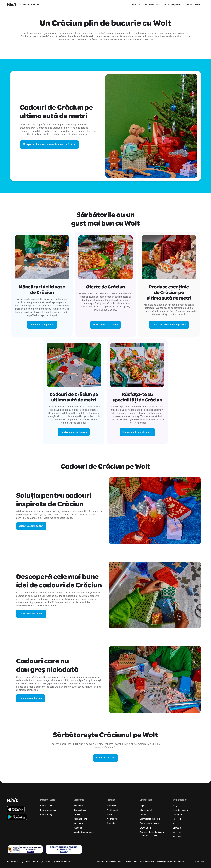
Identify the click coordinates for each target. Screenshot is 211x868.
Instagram (178, 814)
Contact (144, 814)
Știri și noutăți (146, 810)
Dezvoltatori (145, 828)
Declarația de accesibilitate (109, 862)
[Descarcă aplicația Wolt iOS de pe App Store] (16, 809)
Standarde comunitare (84, 832)
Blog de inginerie (181, 810)
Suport (143, 805)
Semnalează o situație (150, 819)
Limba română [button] (30, 862)
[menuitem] (136, 5)
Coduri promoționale (149, 823)
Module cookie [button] (61, 862)
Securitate (78, 823)
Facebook (178, 819)
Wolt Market (112, 810)
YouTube (177, 837)
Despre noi (78, 805)
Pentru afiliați (46, 814)
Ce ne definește (80, 810)
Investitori (78, 828)
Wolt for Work (113, 819)
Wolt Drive (111, 805)
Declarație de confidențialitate (171, 862)
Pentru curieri (46, 805)
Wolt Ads (111, 823)
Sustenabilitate (80, 819)
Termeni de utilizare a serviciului (139, 862)
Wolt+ (109, 814)
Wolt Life (177, 832)
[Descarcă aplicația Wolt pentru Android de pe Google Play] (17, 817)
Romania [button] (13, 862)
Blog (175, 805)
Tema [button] (45, 862)
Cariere (77, 814)
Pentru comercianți (49, 810)
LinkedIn (177, 828)
